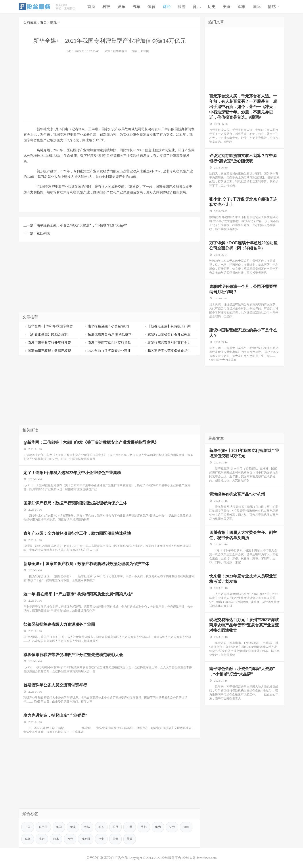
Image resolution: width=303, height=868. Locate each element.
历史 (212, 7)
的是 (115, 827)
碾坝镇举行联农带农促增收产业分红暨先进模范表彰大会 (73, 655)
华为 (158, 827)
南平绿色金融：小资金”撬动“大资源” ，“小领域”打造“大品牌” (82, 225)
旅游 (182, 7)
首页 (91, 7)
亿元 (172, 827)
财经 (167, 7)
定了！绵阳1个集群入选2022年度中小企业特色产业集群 (72, 473)
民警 (115, 839)
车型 (28, 839)
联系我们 (107, 858)
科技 (106, 7)
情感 (274, 6)
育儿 (197, 7)
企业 (101, 839)
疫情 (87, 827)
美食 (227, 7)
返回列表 (43, 233)
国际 (257, 7)
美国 (59, 827)
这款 (186, 827)
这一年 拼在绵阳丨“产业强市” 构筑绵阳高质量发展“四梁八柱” (78, 594)
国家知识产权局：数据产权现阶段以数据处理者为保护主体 (75, 503)
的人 (101, 827)
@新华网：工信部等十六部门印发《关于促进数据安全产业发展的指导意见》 (91, 442)
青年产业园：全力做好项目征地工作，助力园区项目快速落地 (77, 533)
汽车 (136, 7)
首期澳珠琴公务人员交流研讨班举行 (55, 685)
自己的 (43, 827)
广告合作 (121, 858)
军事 (242, 7)
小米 (42, 839)
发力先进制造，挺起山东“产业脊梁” (55, 715)
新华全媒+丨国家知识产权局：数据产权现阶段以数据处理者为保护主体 (86, 564)
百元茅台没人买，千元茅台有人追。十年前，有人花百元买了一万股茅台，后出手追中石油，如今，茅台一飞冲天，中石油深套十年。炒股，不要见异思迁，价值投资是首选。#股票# (243, 107)
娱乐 (121, 7)
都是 (73, 827)
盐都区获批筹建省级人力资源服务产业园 (59, 624)
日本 (56, 839)
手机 (144, 827)
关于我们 (93, 858)
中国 (28, 827)
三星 (130, 827)
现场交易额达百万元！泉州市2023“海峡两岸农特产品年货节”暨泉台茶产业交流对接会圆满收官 (244, 625)
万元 (70, 839)
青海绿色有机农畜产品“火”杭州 (237, 494)
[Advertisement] (109, 86)
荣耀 (130, 839)
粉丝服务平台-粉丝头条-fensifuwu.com (189, 858)
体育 (151, 7)
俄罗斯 (86, 839)
